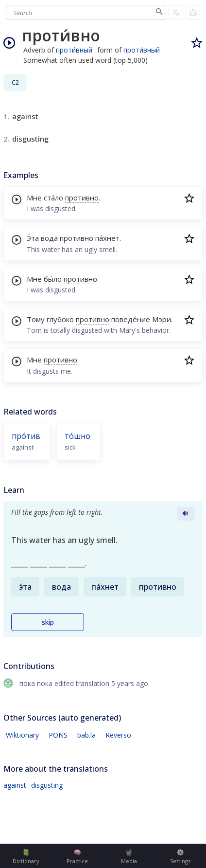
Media (129, 857)
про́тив (26, 436)
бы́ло (53, 279)
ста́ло (53, 198)
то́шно (77, 436)
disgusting (47, 785)
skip (48, 622)
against (15, 785)
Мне (34, 198)
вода (49, 238)
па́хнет (107, 238)
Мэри (162, 319)
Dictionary (26, 857)
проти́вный (74, 50)
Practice (77, 857)
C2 (15, 82)
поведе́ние (131, 319)
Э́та (33, 238)
